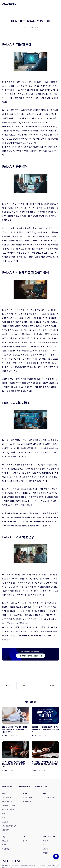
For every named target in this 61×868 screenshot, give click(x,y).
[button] (57, 4)
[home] (9, 4)
